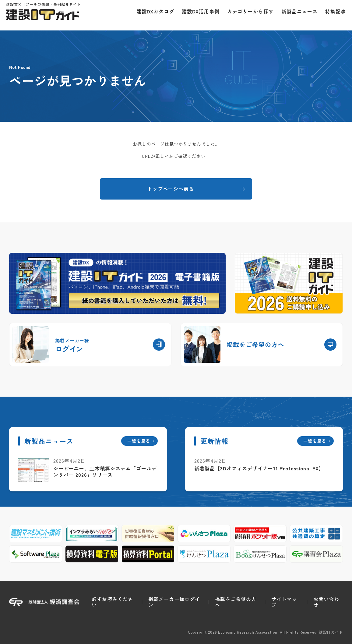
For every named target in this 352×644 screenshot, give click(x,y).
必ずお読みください (112, 602)
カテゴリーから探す (247, 15)
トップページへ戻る (171, 189)
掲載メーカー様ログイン (174, 602)
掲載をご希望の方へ (236, 602)
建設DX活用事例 (198, 15)
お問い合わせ (326, 602)
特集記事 (333, 15)
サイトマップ (284, 602)
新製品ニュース (296, 15)
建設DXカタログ (152, 15)
